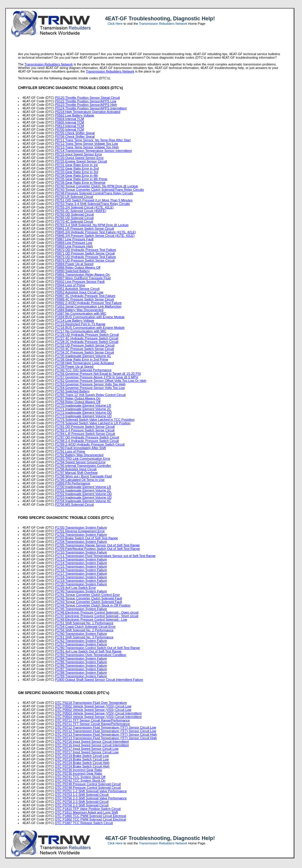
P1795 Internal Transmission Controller (83, 466)
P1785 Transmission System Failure (81, 662)
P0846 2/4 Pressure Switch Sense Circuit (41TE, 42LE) (95, 236)
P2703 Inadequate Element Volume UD (83, 497)
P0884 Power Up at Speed (74, 264)
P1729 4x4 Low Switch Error (75, 588)
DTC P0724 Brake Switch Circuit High (82, 763)
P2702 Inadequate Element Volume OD (83, 494)
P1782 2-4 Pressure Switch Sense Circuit (85, 430)
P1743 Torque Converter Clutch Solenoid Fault (88, 602)
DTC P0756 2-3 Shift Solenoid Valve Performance (91, 798)
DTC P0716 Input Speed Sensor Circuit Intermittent (92, 742)
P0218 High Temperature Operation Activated (87, 112)
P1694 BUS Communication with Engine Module (90, 317)
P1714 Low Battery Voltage (74, 320)
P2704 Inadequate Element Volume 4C (83, 501)
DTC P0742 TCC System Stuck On (80, 780)
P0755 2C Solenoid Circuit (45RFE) (81, 211)
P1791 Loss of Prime (70, 451)
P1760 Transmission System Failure (81, 634)
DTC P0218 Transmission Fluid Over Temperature (91, 703)
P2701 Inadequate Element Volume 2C (83, 490)
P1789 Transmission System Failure (81, 676)
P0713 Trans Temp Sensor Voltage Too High (87, 147)
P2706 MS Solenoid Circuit (74, 504)
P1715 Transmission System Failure (81, 566)
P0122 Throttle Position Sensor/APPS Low (86, 101)
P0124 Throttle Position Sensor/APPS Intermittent (91, 108)
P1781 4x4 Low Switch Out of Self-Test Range (88, 651)
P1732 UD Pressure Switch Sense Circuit (85, 345)
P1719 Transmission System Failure (81, 581)
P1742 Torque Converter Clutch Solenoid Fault (88, 598)
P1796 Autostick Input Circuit (76, 469)
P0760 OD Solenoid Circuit (74, 214)
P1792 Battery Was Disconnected (79, 455)
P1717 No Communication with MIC (81, 331)
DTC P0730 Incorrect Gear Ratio (78, 770)
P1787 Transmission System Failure (81, 669)
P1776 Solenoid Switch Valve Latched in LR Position (93, 423)
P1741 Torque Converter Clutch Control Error (87, 595)
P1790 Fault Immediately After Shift (80, 448)
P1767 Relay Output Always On (78, 398)
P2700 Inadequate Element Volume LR (83, 487)
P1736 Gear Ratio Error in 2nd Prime (81, 359)
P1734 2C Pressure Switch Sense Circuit (84, 352)
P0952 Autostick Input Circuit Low (79, 292)
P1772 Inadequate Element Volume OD (83, 412)
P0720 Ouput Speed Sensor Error (79, 158)
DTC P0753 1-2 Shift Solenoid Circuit (82, 795)
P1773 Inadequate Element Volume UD (83, 416)
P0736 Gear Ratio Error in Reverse (80, 183)
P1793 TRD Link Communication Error (82, 458)
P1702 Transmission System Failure (81, 535)
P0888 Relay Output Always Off (78, 267)
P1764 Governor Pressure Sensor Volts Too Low (90, 388)
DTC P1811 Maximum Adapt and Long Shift (86, 812)
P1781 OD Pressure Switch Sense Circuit (85, 427)
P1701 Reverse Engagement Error (80, 531)
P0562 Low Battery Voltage (74, 115)
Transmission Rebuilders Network (163, 24)
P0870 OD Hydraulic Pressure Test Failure (85, 250)
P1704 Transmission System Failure (81, 542)
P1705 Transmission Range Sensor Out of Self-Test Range (97, 545)
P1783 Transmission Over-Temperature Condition (91, 655)
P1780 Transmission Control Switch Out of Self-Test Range (97, 648)
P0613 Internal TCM (69, 126)
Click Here (115, 24)
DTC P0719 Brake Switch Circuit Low (82, 756)
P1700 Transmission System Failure (81, 527)
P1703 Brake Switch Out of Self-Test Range (86, 538)
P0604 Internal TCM (69, 119)
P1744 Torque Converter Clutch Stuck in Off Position (93, 605)
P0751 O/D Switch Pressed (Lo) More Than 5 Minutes (94, 200)
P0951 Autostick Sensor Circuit (77, 289)
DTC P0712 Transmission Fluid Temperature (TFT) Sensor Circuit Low (105, 727)
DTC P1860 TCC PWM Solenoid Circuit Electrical (90, 816)
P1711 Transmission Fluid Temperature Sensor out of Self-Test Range (105, 556)
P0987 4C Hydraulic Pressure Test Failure (85, 296)
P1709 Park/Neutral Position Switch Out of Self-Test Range (97, 549)
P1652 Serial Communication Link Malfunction (88, 306)
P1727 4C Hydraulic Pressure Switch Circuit (87, 338)
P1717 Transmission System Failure (81, 573)
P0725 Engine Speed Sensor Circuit (81, 161)
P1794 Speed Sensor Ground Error (80, 462)
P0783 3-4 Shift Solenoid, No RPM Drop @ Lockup (92, 225)
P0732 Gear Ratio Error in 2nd (77, 168)
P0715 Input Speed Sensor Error (78, 154)
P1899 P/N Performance (72, 483)
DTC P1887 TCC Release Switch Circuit (84, 823)
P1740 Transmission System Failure (81, 591)
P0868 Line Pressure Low (73, 243)
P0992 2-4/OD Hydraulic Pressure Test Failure (88, 303)
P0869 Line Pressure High (74, 246)
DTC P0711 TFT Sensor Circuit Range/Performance (92, 720)
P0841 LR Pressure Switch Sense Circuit (84, 228)
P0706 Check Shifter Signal (75, 137)
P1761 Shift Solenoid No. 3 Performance (84, 637)
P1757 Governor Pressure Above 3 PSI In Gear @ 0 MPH (96, 377)
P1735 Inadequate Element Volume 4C (83, 356)
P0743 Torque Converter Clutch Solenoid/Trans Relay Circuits (99, 190)
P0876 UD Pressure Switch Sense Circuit (85, 260)
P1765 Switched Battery (72, 391)
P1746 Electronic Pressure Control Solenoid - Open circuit (97, 612)
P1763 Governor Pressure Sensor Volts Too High (90, 384)
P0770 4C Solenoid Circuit (74, 221)
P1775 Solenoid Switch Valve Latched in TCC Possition (95, 420)
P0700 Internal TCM (69, 129)
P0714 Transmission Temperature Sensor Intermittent (93, 151)
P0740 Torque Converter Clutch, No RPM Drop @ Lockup (96, 186)
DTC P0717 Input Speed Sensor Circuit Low (87, 749)
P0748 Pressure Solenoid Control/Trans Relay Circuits (94, 193)
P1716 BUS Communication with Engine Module (90, 328)
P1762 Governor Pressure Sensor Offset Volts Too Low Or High (101, 381)
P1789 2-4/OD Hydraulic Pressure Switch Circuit (90, 444)
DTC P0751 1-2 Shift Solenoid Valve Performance (91, 791)
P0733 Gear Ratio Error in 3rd (76, 172)
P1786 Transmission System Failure (81, 665)
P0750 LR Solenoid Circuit (74, 197)
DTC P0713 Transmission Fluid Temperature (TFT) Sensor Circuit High (106, 734)
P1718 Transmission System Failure (81, 577)
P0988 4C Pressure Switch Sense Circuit (84, 299)
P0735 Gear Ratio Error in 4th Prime (81, 179)
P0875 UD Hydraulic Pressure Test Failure (85, 257)
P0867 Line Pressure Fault (74, 239)
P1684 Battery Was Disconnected (79, 310)
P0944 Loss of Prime (70, 285)
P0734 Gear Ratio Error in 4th (76, 175)
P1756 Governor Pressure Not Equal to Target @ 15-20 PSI (98, 374)
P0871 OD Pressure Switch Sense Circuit (85, 253)
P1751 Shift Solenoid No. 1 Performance (84, 623)
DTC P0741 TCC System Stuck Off (80, 777)
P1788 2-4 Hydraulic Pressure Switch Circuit (87, 441)
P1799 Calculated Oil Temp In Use (80, 480)
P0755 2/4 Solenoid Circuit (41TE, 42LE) (84, 207)
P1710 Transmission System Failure (81, 552)
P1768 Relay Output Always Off (78, 402)
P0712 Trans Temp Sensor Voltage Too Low (86, 144)
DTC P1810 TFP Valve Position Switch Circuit (88, 809)
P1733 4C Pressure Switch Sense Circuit (84, 349)
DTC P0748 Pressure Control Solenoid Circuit (88, 784)
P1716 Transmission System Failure (81, 570)
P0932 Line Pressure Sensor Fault (80, 282)
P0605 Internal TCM (69, 122)
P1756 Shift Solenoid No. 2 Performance (84, 630)
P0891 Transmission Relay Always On (82, 274)
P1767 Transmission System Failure (81, 644)
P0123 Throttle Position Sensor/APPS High (86, 105)
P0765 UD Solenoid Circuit (74, 218)
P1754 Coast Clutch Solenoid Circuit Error (85, 627)
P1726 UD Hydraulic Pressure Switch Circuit (87, 335)
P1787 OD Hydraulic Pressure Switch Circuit (87, 437)
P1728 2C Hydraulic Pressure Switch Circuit (87, 342)
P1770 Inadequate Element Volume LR (83, 405)
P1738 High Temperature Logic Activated (84, 363)
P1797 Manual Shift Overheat (76, 473)
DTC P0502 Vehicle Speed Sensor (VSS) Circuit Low (93, 706)
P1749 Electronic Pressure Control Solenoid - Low (91, 619)
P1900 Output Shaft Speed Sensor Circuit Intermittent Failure (99, 680)
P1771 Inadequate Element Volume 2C (83, 409)
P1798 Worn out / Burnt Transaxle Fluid (83, 476)
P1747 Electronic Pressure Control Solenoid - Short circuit (96, 616)
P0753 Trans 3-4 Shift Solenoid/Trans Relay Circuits (92, 204)
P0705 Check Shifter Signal (75, 133)
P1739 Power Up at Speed (74, 366)
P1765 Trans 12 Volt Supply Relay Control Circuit (90, 395)
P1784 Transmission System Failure (81, 658)
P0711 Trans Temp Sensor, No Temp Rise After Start (93, 140)
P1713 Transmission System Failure (81, 559)
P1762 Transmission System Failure (81, 641)
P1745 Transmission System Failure (81, 609)
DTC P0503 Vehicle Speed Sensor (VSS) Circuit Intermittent (98, 713)
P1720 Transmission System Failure (81, 584)
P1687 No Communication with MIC (81, 313)
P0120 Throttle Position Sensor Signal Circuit (87, 98)
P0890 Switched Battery (72, 271)
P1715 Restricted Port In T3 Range (80, 324)
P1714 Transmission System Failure (81, 563)
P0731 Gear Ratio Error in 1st (76, 165)
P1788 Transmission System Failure (81, 673)
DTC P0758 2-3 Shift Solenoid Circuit (82, 802)
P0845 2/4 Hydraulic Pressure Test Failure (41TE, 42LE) (95, 232)
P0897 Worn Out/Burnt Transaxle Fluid (83, 278)
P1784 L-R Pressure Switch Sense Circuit (85, 434)
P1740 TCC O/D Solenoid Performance (83, 370)
